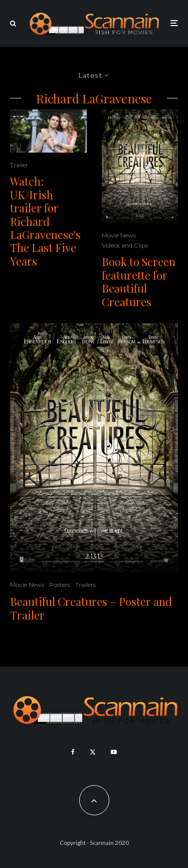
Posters (60, 585)
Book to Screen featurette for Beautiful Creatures (139, 282)
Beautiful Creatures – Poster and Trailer (91, 608)
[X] (93, 752)
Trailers (85, 585)
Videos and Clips (125, 245)
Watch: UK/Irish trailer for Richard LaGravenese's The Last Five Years (45, 221)
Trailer (19, 165)
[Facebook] (73, 752)
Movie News (119, 235)
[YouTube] (114, 752)
